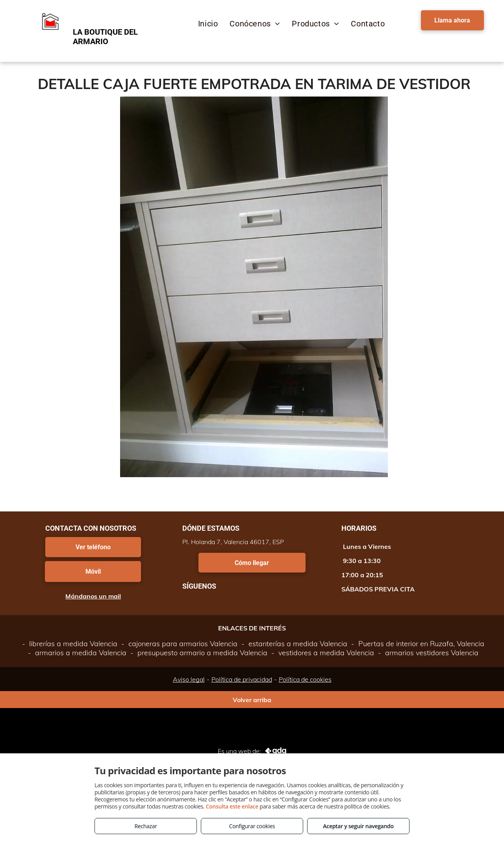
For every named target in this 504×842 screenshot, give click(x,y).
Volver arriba (252, 700)
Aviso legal (189, 679)
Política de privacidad (242, 679)
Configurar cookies (252, 826)
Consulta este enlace (232, 806)
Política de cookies (305, 679)
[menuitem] (208, 24)
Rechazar (145, 826)
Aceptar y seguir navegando (358, 826)
